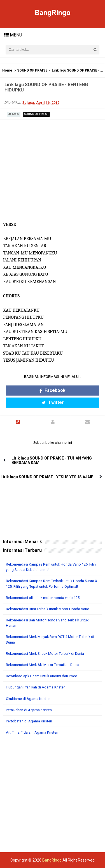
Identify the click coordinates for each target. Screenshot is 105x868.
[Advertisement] (53, 793)
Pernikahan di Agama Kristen (29, 710)
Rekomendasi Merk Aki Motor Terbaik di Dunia (43, 665)
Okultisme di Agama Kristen (28, 699)
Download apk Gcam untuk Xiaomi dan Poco (42, 676)
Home (7, 70)
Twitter (53, 402)
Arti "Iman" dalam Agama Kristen (32, 732)
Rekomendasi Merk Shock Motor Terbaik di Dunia (45, 654)
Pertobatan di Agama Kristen (29, 721)
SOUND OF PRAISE (32, 70)
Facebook (53, 390)
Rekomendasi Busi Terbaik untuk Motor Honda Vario (48, 609)
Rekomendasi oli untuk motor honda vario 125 (43, 598)
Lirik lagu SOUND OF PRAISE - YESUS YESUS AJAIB (47, 477)
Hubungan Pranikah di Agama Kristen (36, 687)
